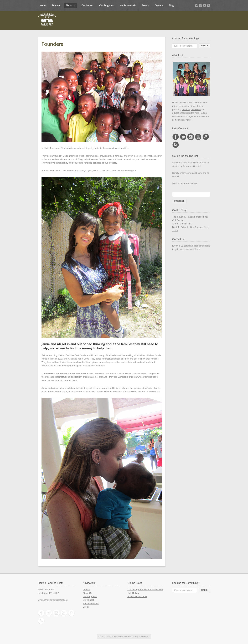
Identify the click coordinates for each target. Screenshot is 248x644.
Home (43, 5)
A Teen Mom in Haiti (182, 224)
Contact (159, 5)
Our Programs (106, 5)
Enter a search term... (184, 46)
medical (186, 109)
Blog (171, 5)
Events (145, 5)
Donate (56, 5)
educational (178, 113)
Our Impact (87, 5)
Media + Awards (128, 5)
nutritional (196, 109)
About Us (71, 5)
